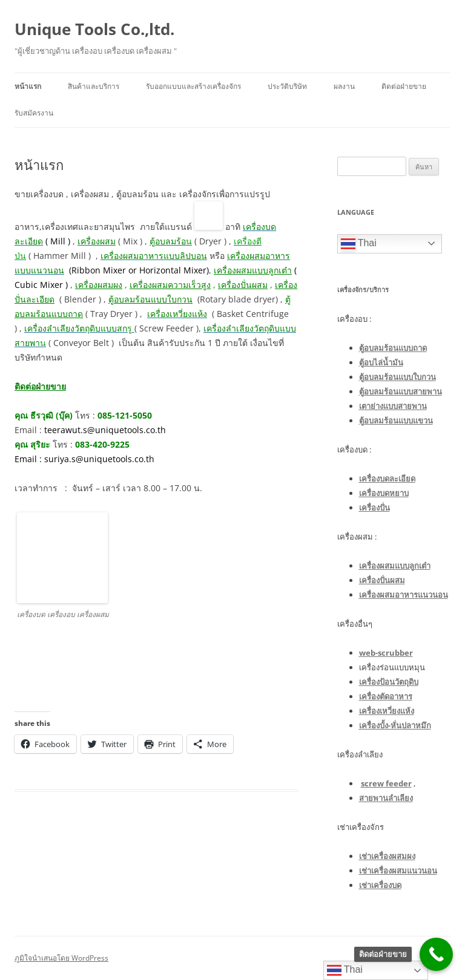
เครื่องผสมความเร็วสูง (170, 285)
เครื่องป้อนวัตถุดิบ (389, 682)
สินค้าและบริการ (94, 86)
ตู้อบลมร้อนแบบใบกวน (397, 377)
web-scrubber (386, 653)
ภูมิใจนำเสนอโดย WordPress (61, 958)
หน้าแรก (28, 86)
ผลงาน (344, 86)
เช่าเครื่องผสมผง (387, 856)
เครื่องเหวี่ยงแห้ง (387, 711)
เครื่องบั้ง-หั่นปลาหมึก (395, 725)
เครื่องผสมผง (99, 285)
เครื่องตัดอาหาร (386, 696)
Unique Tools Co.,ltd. (94, 29)
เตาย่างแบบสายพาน (393, 406)
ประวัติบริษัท (287, 86)
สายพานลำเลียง (386, 798)
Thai (359, 244)
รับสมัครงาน (34, 113)
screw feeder (386, 783)
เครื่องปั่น (374, 508)
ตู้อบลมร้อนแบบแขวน (396, 420)
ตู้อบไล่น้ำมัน (381, 362)
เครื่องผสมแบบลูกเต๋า (395, 566)
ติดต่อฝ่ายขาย (404, 86)
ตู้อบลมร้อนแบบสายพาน (401, 391)
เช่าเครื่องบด (380, 885)
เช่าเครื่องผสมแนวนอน (398, 871)
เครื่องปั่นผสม (243, 285)
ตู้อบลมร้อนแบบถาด (393, 348)
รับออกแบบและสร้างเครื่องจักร (193, 86)
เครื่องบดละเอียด (387, 479)
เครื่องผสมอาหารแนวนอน (404, 595)
